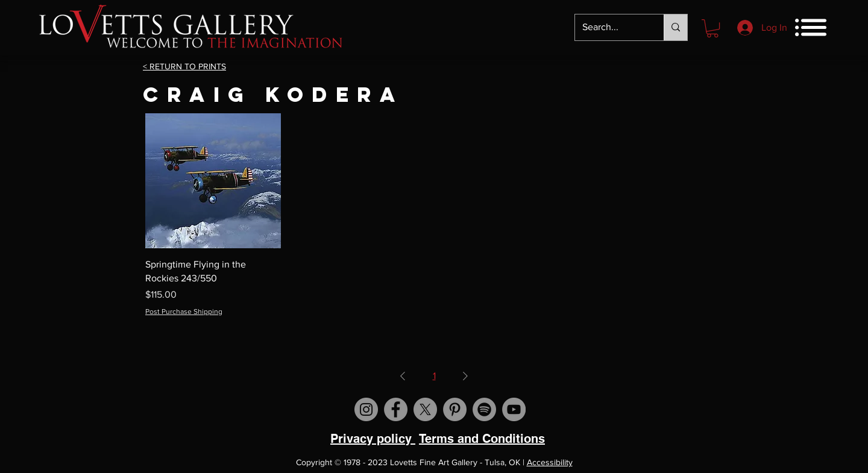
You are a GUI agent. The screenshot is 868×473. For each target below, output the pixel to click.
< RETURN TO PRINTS (184, 66)
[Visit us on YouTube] (514, 409)
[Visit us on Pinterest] (455, 409)
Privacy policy (373, 439)
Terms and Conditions (482, 439)
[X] (425, 409)
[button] (712, 28)
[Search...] (610, 27)
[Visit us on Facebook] (396, 409)
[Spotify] (484, 409)
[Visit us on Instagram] (366, 409)
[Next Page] (465, 376)
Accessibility (550, 462)
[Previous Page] (403, 376)
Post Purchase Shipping (184, 312)
